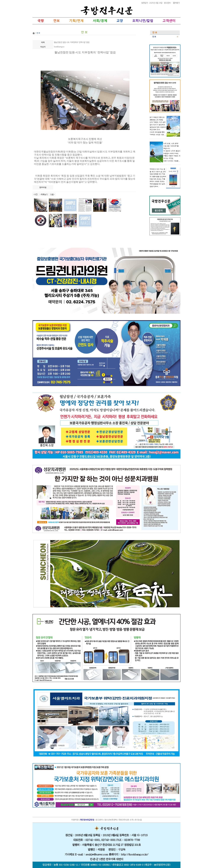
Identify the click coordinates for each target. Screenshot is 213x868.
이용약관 (75, 820)
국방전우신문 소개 (126, 820)
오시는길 (138, 820)
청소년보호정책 (110, 820)
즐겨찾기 (176, 3)
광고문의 (168, 3)
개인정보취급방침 (87, 820)
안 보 (154, 37)
